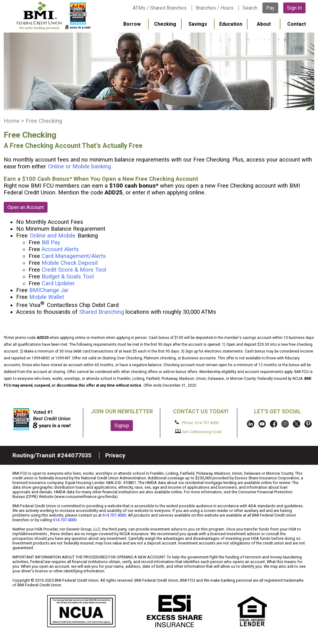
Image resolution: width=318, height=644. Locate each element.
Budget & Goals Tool (68, 277)
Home (12, 121)
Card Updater (58, 283)
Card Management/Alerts (74, 256)
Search (250, 8)
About (264, 24)
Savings (198, 24)
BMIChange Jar (49, 290)
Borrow (132, 24)
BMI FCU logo (53, 16)
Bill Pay (51, 242)
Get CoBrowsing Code (198, 432)
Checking (165, 24)
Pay (270, 8)
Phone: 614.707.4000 (197, 423)
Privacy (115, 455)
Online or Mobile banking (79, 167)
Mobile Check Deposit (70, 263)
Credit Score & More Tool (74, 270)
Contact (297, 24)
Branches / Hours (215, 8)
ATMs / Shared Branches (160, 8)
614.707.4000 (114, 515)
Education (231, 24)
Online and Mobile (53, 236)
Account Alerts (60, 249)
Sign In (294, 8)
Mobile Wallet (47, 297)
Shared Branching (102, 312)
